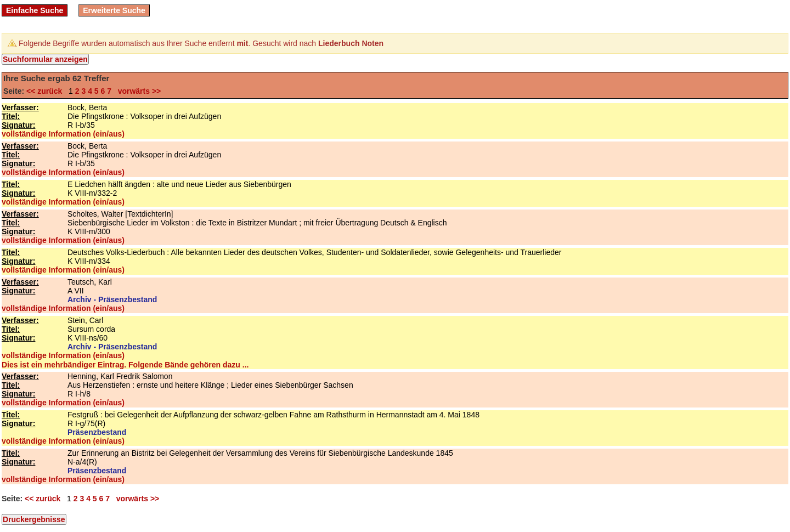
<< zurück (46, 91)
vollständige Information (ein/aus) (63, 134)
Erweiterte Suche (114, 10)
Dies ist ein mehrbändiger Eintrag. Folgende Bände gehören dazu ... (125, 365)
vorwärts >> (137, 91)
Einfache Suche (35, 10)
